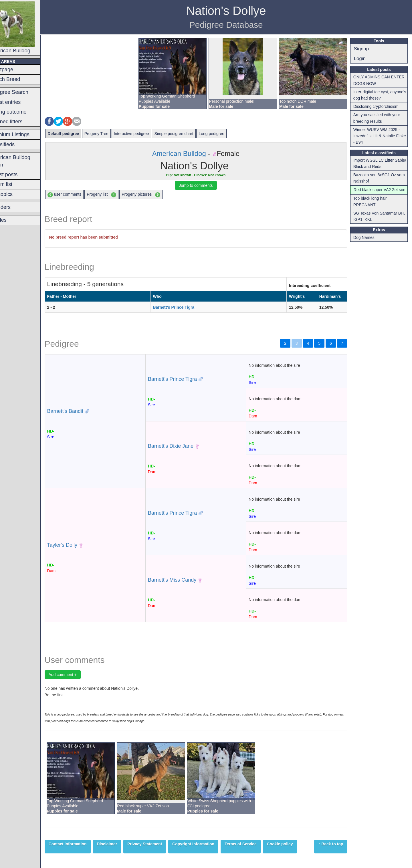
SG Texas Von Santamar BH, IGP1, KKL (381, 223)
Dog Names (366, 244)
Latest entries (19, 102)
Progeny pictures (155, 195)
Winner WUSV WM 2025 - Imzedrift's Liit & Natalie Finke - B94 (379, 136)
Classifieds (16, 144)
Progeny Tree (110, 134)
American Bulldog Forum (24, 161)
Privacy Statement (159, 844)
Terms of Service (255, 844)
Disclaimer (121, 844)
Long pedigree (226, 134)
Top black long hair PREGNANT (372, 208)
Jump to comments (204, 185)
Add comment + (77, 675)
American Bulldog (26, 27)
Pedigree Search (23, 92)
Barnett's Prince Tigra (184, 307)
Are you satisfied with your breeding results (379, 118)
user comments (79, 195)
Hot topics (15, 194)
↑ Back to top (333, 844)
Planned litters (20, 122)
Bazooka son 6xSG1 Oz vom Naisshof (381, 178)
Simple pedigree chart (188, 134)
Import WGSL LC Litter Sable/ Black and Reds (376, 163)
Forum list (15, 184)
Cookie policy (294, 844)
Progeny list (116, 195)
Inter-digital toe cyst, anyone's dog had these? (378, 95)
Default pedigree (78, 134)
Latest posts (18, 175)
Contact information (82, 844)
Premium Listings (24, 134)
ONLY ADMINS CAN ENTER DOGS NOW (381, 80)
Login (362, 59)
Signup (364, 49)
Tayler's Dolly (76, 545)
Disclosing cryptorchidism (378, 106)
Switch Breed (19, 79)
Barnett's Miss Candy (183, 580)
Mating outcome (22, 112)
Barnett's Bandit (79, 411)
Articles (12, 220)
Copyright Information (208, 844)
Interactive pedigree (145, 134)
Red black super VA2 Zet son (378, 193)
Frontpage (16, 70)
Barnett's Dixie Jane (181, 446)
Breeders (14, 207)
